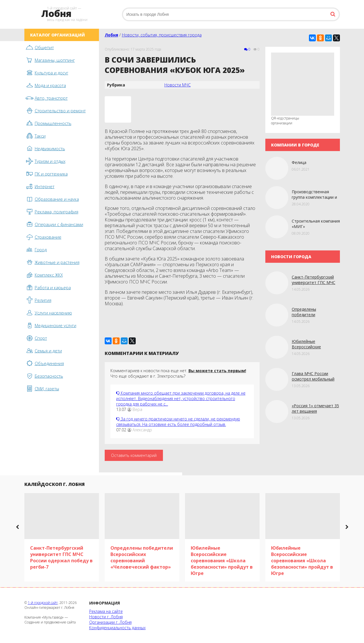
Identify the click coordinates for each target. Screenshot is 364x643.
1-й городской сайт (43, 603)
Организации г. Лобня (110, 622)
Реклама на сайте (106, 611)
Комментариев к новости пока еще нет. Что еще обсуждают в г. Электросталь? (178, 373)
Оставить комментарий (134, 455)
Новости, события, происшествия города (162, 35)
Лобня (111, 35)
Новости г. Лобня (106, 617)
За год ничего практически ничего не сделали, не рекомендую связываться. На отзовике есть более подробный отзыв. (178, 422)
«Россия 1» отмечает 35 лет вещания (315, 408)
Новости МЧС (178, 85)
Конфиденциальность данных (117, 628)
